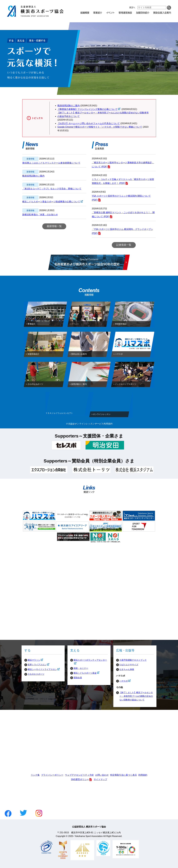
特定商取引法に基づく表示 (123, 775)
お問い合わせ (102, 775)
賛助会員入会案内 (162, 13)
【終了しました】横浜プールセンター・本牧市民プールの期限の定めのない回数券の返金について (136, 696)
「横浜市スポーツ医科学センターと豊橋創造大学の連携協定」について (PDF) (123, 165)
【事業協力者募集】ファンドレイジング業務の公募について (87, 109)
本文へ (132, 7)
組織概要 (85, 13)
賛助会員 (78, 678)
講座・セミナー (81, 668)
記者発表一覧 (124, 245)
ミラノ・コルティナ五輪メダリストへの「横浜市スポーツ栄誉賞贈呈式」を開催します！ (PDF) (123, 181)
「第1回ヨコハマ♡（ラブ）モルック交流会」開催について (52, 189)
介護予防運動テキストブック (133, 660)
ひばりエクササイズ (129, 665)
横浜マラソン (32, 660)
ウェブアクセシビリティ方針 (79, 775)
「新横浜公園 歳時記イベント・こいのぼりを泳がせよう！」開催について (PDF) (123, 214)
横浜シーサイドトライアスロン (41, 669)
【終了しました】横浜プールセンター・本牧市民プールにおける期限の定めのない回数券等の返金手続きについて (103, 114)
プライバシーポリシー (52, 775)
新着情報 (30, 159)
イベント (110, 13)
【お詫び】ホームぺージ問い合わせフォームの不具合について (89, 123)
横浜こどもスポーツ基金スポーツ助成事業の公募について (51, 202)
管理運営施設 (125, 13)
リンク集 (35, 775)
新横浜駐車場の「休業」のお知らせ (40, 215)
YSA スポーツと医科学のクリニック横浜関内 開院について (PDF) (121, 198)
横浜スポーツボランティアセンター (89, 660)
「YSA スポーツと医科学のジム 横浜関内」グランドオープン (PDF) (122, 231)
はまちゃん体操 (127, 669)
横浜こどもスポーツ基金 (83, 673)
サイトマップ (100, 779)
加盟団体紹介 (143, 13)
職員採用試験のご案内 (69, 106)
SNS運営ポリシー (80, 779)
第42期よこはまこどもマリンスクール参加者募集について (51, 163)
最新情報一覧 (54, 226)
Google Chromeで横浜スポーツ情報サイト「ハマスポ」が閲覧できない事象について (100, 127)
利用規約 (143, 775)
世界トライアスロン (35, 665)
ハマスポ (122, 681)
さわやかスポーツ (36, 674)
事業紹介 (98, 13)
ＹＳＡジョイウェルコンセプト (59, 414)
